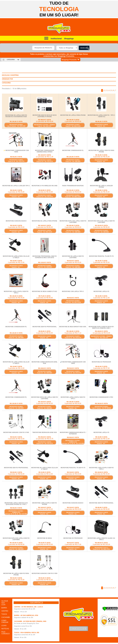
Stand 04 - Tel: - (101, 267)
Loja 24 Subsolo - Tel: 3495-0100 (16, 126)
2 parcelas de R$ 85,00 (73, 121)
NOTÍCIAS (5, 629)
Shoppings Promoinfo (71, 60)
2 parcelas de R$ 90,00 (73, 227)
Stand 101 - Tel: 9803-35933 (73, 197)
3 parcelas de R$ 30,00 (73, 262)
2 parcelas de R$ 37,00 (101, 368)
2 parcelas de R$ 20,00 (16, 227)
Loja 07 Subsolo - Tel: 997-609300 (101, 408)
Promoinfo (59, 28)
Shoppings (69, 39)
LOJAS (4, 626)
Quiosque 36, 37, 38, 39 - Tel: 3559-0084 (73, 443)
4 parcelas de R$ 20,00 (45, 192)
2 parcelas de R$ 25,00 (101, 157)
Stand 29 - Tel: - (101, 126)
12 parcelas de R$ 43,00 (101, 333)
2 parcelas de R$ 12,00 (16, 262)
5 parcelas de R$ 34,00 (16, 298)
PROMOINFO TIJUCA (101, 548)
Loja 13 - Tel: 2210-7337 (45, 126)
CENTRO (5, 611)
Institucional (56, 39)
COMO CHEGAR (5, 621)
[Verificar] (110, 610)
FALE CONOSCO (6, 633)
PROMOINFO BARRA (16, 125)
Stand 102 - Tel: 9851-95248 (73, 302)
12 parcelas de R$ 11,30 (45, 157)
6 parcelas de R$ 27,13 (73, 333)
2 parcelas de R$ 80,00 (73, 192)
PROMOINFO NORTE (73, 125)
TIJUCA (4, 614)
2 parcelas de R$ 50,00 (45, 333)
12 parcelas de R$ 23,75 (45, 439)
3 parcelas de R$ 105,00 (101, 544)
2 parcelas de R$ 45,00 (45, 298)
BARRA (4, 608)
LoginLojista (79, 629)
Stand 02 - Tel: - (101, 161)
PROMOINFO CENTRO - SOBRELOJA (73, 441)
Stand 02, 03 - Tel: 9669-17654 (101, 549)
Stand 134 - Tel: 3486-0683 (73, 161)
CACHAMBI (6, 617)
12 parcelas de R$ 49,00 (45, 121)
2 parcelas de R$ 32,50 (16, 439)
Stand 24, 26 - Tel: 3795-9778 (16, 161)
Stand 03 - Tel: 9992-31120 (73, 126)
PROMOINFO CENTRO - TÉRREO (45, 125)
